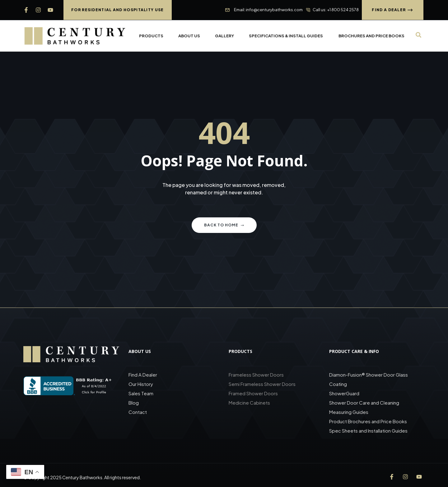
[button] (118, 10)
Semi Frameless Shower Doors (262, 384)
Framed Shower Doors (253, 393)
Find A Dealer (143, 375)
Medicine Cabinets (249, 403)
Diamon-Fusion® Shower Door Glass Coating (369, 379)
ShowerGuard (344, 393)
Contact (138, 412)
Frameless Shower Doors (256, 375)
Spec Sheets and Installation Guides (369, 431)
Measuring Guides (349, 412)
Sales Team (141, 393)
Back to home (224, 225)
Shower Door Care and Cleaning (364, 403)
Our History (141, 384)
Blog (134, 403)
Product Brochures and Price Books (368, 421)
